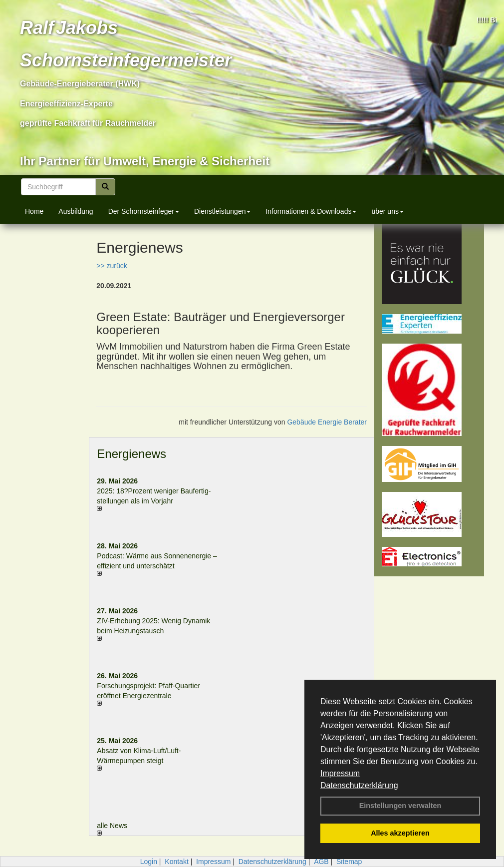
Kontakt (176, 862)
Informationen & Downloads (311, 211)
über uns (387, 211)
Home (34, 211)
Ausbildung (76, 211)
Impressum (340, 773)
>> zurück (112, 266)
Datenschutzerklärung (359, 785)
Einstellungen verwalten (400, 806)
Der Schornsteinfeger (144, 211)
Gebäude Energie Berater (327, 422)
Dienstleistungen (223, 211)
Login (149, 862)
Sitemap (349, 862)
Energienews (131, 454)
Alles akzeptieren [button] (400, 833)
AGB (321, 862)
